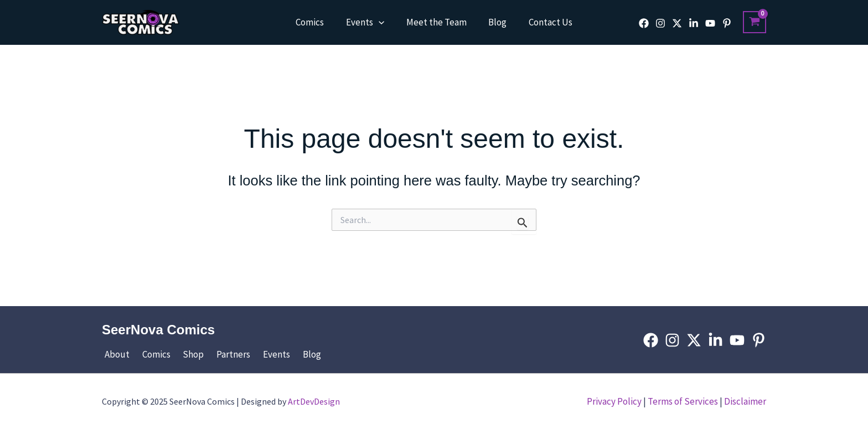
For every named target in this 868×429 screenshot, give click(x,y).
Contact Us (544, 22)
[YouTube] (710, 23)
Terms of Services (683, 401)
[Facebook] (644, 23)
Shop (184, 354)
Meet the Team (436, 22)
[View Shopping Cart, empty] (755, 22)
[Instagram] (660, 23)
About (114, 354)
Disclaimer (745, 401)
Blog (495, 22)
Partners (221, 354)
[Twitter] (677, 23)
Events (368, 22)
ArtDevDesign (314, 401)
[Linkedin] (694, 23)
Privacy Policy (614, 401)
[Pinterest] (727, 23)
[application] (381, 22)
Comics (316, 22)
